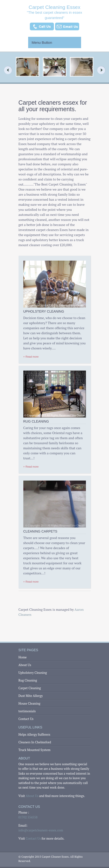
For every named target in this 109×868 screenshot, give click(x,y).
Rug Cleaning (28, 680)
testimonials (27, 711)
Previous (6, 70)
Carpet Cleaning (30, 688)
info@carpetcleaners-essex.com (41, 830)
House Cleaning (29, 703)
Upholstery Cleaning (33, 673)
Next (103, 70)
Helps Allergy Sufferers (34, 734)
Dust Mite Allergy (31, 696)
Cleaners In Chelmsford (35, 742)
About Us (25, 665)
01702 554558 (28, 817)
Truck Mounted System (35, 750)
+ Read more (31, 357)
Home (23, 657)
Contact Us (26, 719)
